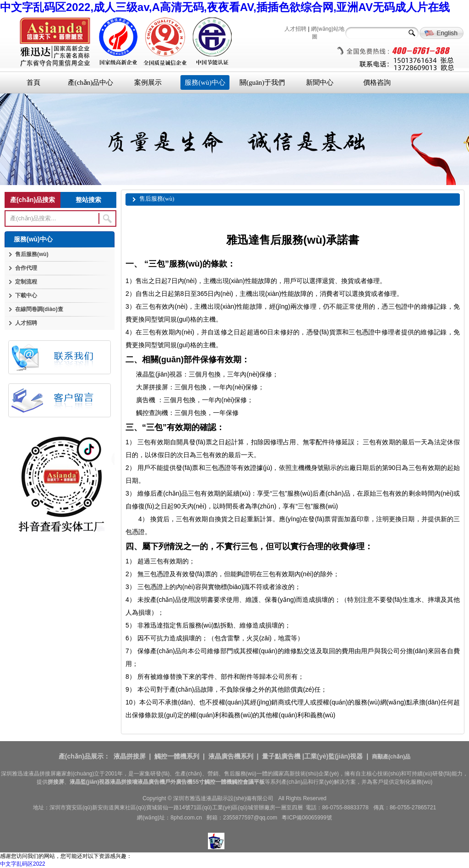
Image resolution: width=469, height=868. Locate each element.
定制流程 (26, 282)
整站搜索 (88, 200)
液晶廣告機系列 (231, 756)
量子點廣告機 (281, 756)
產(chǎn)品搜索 (33, 200)
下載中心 (26, 295)
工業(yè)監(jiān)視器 (333, 756)
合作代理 (26, 268)
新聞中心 (320, 82)
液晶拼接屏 (130, 756)
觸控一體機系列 (177, 756)
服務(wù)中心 (205, 82)
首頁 (33, 82)
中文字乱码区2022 (23, 864)
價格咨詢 (377, 82)
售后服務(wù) (32, 254)
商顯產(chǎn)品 (391, 757)
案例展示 (148, 82)
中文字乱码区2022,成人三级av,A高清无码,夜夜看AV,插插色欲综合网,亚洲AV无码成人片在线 (225, 7)
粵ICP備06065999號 (307, 818)
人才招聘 (295, 29)
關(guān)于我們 (262, 82)
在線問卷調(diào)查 (39, 309)
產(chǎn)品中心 (91, 82)
